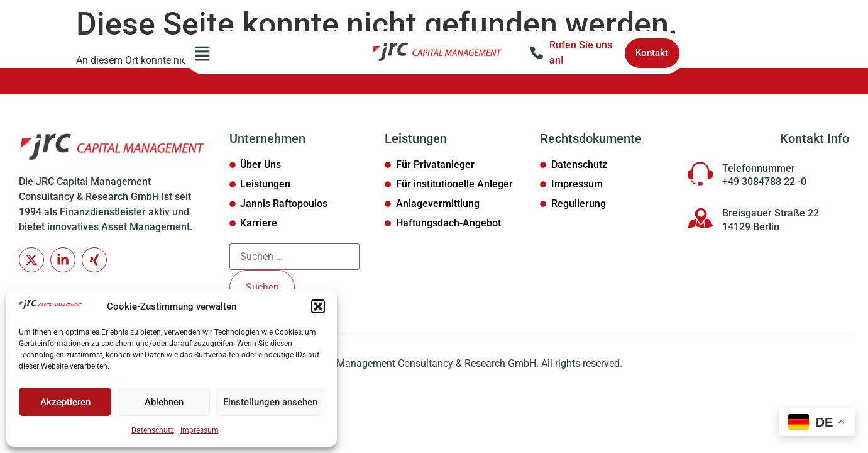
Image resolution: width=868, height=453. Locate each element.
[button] (318, 306)
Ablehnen (164, 402)
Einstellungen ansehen (270, 402)
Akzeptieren (65, 402)
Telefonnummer (759, 168)
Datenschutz (153, 430)
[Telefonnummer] (700, 174)
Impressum (200, 430)
